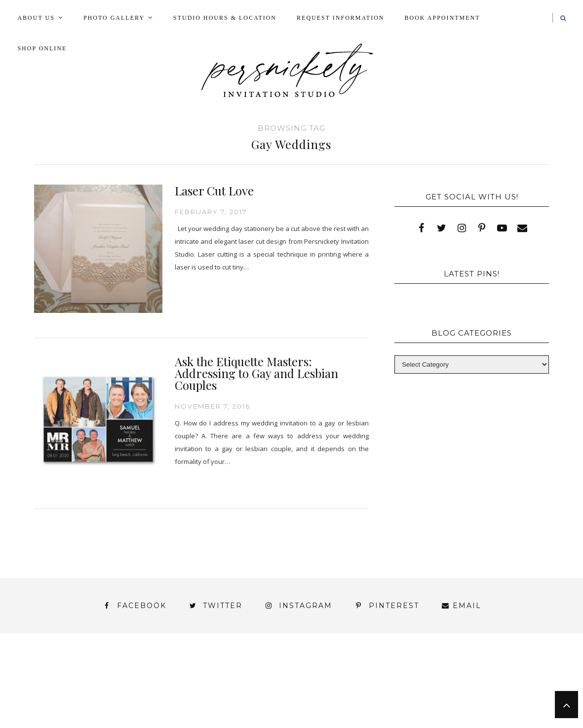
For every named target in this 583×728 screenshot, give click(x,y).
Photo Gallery (114, 18)
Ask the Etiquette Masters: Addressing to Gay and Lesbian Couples (256, 373)
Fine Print (317, 679)
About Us (36, 18)
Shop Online (42, 48)
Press (530, 679)
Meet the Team (81, 714)
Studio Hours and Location (473, 705)
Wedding (405, 688)
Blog (42, 679)
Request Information (340, 18)
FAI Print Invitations (229, 679)
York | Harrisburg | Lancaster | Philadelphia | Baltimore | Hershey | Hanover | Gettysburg (235, 697)
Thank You (343, 688)
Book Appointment (443, 18)
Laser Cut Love (214, 191)
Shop (150, 688)
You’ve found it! (494, 697)
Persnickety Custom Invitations (205, 714)
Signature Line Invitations (240, 688)
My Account (386, 679)
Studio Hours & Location (225, 18)
